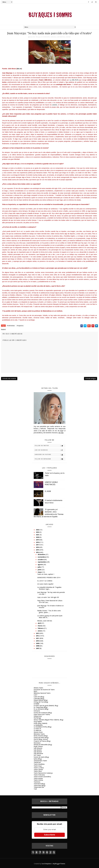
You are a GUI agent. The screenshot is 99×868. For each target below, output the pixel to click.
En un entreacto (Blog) (41, 709)
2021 (38, 535)
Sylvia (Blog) (38, 759)
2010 (38, 641)
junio (40, 570)
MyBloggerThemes (59, 864)
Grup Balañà (38, 722)
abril (40, 623)
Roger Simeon (38, 746)
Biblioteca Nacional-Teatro (42, 693)
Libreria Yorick (38, 732)
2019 (38, 540)
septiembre (42, 562)
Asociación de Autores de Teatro (44, 690)
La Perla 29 (37, 729)
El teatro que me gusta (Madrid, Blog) (46, 706)
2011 (38, 638)
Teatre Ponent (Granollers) (42, 777)
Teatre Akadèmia (39, 764)
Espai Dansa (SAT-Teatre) (42, 714)
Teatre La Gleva (39, 768)
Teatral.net (37, 762)
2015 (38, 550)
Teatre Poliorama (39, 775)
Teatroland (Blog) (39, 784)
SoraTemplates (46, 864)
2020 (38, 537)
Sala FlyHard (38, 752)
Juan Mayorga (61, 37)
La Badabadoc (38, 725)
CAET (36, 695)
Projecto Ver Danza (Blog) (42, 741)
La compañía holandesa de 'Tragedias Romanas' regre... (49, 588)
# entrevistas (11, 326)
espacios (53, 37)
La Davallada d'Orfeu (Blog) (43, 727)
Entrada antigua (91, 379)
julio (40, 567)
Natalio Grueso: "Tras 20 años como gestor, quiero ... (49, 612)
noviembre (42, 557)
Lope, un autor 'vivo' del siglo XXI (48, 597)
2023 (38, 530)
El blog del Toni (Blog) (41, 702)
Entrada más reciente (9, 379)
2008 (38, 646)
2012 (38, 636)
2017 (38, 545)
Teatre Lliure (38, 771)
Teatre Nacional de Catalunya (43, 773)
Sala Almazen (38, 748)
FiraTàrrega (37, 718)
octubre (41, 560)
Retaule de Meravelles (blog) (43, 745)
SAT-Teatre (37, 755)
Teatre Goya (38, 766)
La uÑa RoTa (74, 80)
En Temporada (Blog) (41, 707)
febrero (41, 628)
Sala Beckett (38, 750)
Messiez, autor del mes (45, 621)
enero (40, 631)
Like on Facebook (50, 450)
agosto (41, 565)
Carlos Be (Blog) (39, 697)
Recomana (37, 743)
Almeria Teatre (38, 688)
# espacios (20, 326)
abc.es (19, 69)
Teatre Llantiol (38, 770)
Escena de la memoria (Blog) (43, 713)
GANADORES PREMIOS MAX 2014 (49, 578)
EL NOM (48, 491)
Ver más (61, 433)
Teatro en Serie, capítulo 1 (46, 574)
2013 (38, 633)
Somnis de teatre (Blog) (41, 757)
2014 (38, 552)
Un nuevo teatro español (45, 584)
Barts (35, 691)
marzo (40, 626)
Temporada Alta (39, 787)
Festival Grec (38, 716)
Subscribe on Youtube (50, 455)
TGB (35, 789)
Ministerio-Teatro (39, 734)
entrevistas (46, 37)
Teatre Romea (38, 778)
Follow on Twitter (50, 446)
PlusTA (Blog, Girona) (41, 739)
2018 (38, 542)
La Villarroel (37, 730)
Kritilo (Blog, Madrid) (40, 723)
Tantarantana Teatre (40, 761)
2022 (38, 532)
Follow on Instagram (50, 459)
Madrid (68, 37)
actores (55, 105)
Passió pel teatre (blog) (41, 738)
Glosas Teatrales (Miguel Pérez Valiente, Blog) (48, 720)
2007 (38, 648)
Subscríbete (50, 835)
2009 (38, 643)
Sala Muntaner (38, 753)
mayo (40, 572)
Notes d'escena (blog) (41, 736)
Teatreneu (37, 782)
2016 (38, 547)
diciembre (42, 554)
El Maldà (36, 704)
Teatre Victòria (38, 780)
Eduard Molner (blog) (41, 700)
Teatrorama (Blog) (40, 786)
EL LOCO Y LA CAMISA (45, 581)
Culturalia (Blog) (39, 699)
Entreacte (37, 711)
